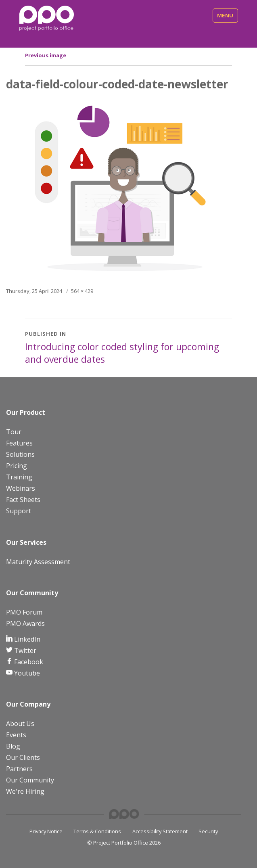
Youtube (26, 673)
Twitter (24, 650)
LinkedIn (26, 639)
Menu (225, 15)
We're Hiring (25, 791)
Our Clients (23, 757)
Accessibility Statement (160, 831)
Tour (14, 432)
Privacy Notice (46, 831)
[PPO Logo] (46, 18)
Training (19, 477)
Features (19, 443)
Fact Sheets (23, 500)
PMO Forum (24, 612)
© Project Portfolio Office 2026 (124, 843)
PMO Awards (25, 623)
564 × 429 (82, 291)
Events (16, 735)
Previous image (46, 55)
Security (208, 831)
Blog (13, 746)
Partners (19, 769)
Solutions (20, 454)
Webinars (21, 488)
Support (19, 511)
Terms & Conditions (97, 831)
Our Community (30, 780)
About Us (20, 724)
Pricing (17, 466)
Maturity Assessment (38, 562)
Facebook (28, 662)
